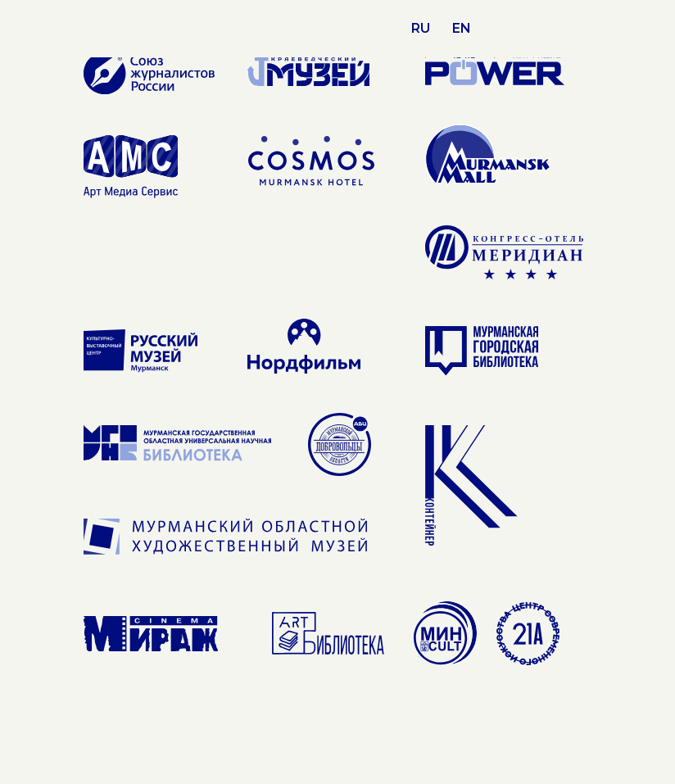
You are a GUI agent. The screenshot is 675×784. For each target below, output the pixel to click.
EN (462, 28)
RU (421, 28)
